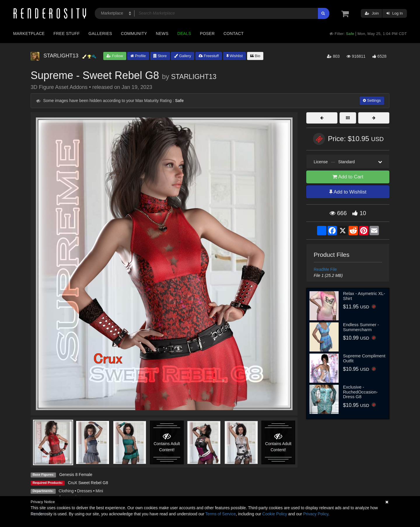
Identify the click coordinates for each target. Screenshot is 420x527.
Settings (372, 100)
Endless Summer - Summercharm (361, 327)
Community (134, 34)
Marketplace (29, 34)
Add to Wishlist (348, 192)
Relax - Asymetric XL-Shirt (364, 296)
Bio (255, 56)
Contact (233, 34)
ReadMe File (325, 269)
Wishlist (235, 56)
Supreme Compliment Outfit (364, 358)
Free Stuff (66, 34)
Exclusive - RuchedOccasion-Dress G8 (360, 392)
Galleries (100, 34)
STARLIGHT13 (194, 77)
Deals (184, 34)
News (162, 34)
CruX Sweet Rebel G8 (88, 483)
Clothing (66, 491)
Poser (207, 34)
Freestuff (209, 56)
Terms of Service (220, 514)
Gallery (183, 56)
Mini (99, 491)
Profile (138, 56)
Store (160, 56)
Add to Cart (348, 177)
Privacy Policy (316, 514)
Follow (115, 56)
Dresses (84, 491)
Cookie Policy (275, 514)
